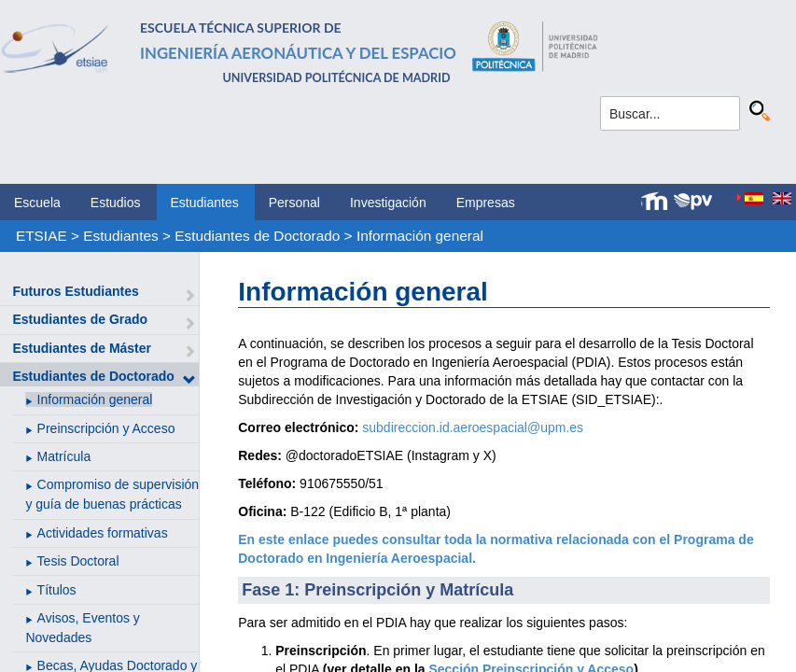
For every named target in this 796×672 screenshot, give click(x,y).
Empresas (486, 203)
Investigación (388, 203)
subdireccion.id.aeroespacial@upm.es (473, 427)
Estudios (116, 203)
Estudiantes (205, 203)
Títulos (57, 590)
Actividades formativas (103, 533)
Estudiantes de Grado (80, 319)
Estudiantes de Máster (82, 348)
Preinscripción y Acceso (106, 428)
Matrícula (64, 456)
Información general (420, 236)
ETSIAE (42, 236)
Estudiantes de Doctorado (257, 236)
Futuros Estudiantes (75, 291)
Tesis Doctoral (78, 561)
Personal (294, 203)
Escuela (37, 203)
